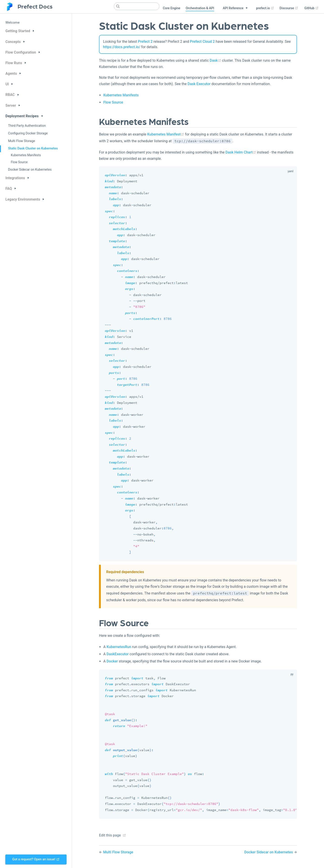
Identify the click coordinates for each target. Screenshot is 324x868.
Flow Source (19, 162)
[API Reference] (235, 8)
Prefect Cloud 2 (202, 42)
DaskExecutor (118, 654)
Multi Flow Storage (22, 141)
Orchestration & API (200, 8)
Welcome (12, 23)
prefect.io (265, 8)
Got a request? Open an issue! (36, 859)
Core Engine (172, 8)
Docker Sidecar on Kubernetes (30, 170)
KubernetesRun (119, 647)
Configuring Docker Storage (28, 133)
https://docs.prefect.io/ (122, 47)
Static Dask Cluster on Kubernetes (33, 148)
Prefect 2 (145, 42)
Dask (215, 60)
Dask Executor (199, 84)
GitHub (312, 8)
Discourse (289, 8)
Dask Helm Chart (241, 152)
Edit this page (110, 835)
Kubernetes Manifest (166, 134)
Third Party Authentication (27, 126)
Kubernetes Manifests (26, 155)
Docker (112, 661)
